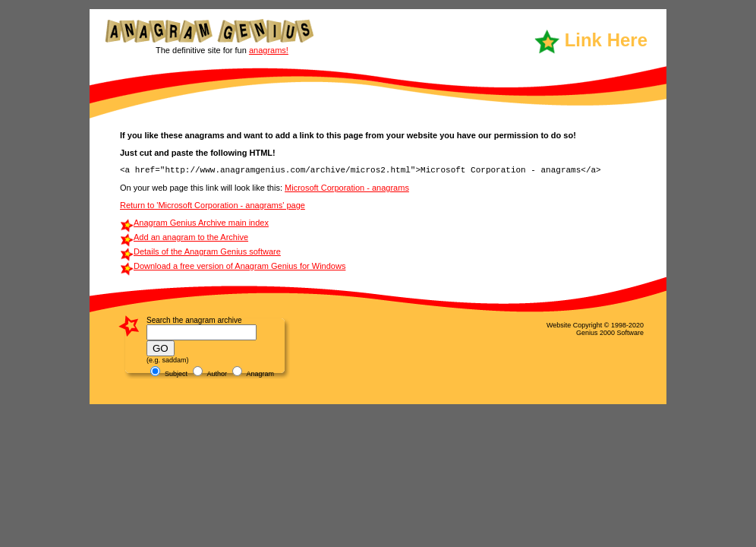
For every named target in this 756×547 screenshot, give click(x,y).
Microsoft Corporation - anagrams (347, 188)
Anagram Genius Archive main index (201, 223)
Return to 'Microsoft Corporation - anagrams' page (213, 205)
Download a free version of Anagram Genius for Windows (239, 266)
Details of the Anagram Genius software (207, 251)
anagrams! (269, 50)
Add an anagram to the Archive (191, 237)
